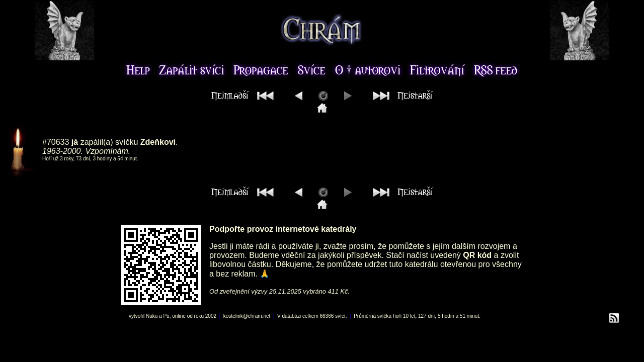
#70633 (56, 142)
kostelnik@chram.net (247, 316)
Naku (152, 316)
